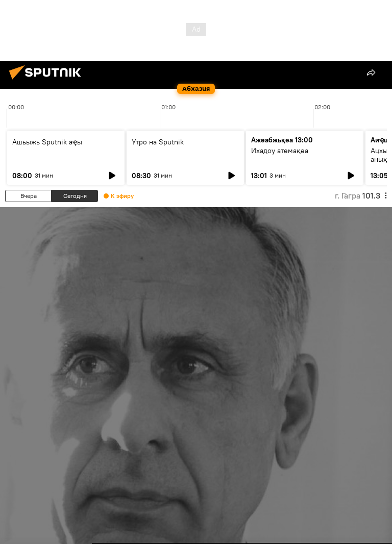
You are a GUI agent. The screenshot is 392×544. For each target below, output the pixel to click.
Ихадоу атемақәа (280, 151)
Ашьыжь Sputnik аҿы (47, 142)
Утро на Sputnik (158, 142)
